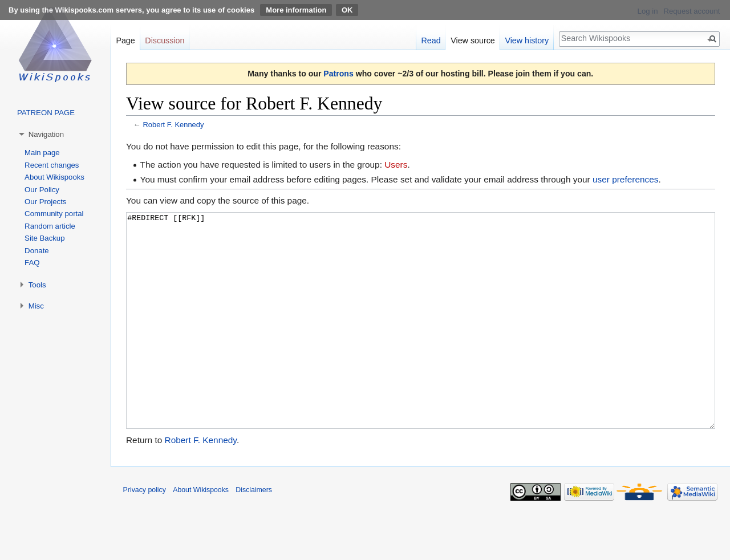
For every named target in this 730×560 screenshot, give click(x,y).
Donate (37, 251)
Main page (42, 153)
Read (431, 40)
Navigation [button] (46, 134)
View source (473, 40)
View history (527, 40)
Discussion (165, 40)
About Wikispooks (54, 177)
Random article (50, 226)
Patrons (338, 74)
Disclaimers (254, 533)
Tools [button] (37, 285)
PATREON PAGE (46, 113)
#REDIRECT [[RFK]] (421, 342)
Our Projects (45, 202)
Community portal (54, 214)
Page (125, 40)
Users (396, 165)
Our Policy (42, 190)
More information (296, 10)
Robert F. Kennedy (173, 125)
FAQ (32, 263)
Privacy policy (145, 533)
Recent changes (52, 165)
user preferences (626, 179)
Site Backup (44, 238)
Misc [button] (36, 306)
